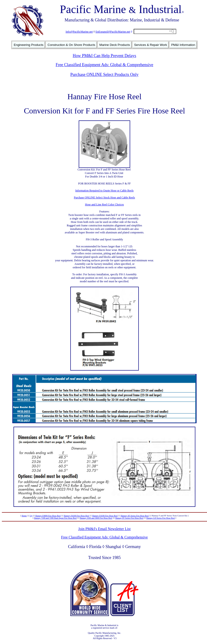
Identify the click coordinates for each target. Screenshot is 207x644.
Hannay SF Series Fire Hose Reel (135, 516)
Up (31, 516)
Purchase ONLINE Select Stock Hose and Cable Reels (104, 198)
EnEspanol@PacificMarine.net (113, 32)
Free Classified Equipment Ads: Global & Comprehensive (104, 65)
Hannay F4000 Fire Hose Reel (48, 516)
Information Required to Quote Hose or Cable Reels (104, 191)
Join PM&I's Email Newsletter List (104, 529)
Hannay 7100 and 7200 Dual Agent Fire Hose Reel (55, 518)
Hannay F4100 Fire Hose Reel (76, 516)
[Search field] (155, 31)
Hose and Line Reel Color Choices (104, 204)
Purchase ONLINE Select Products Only (104, 75)
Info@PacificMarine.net (79, 32)
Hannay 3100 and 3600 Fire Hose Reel (96, 518)
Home (24, 516)
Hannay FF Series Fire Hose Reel (129, 518)
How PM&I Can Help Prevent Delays (104, 56)
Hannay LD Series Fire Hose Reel (161, 518)
